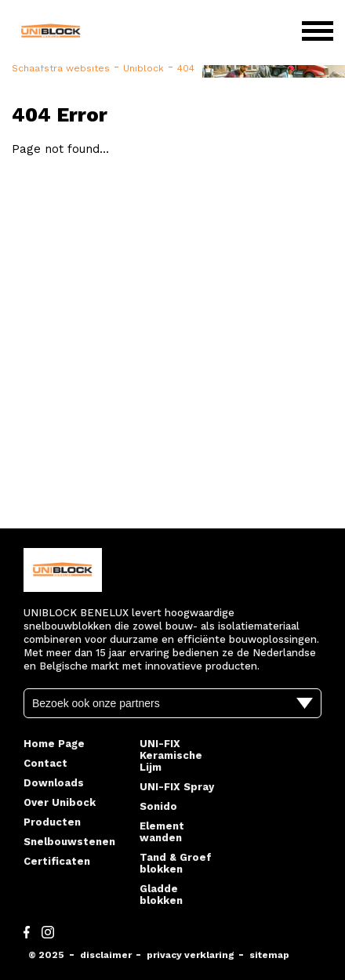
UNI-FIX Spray (177, 787)
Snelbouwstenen (69, 842)
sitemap (269, 955)
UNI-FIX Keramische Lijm (171, 755)
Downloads (54, 783)
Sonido (158, 806)
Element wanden (162, 832)
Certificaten (57, 861)
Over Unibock (60, 802)
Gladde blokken (161, 895)
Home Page (54, 744)
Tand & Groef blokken (176, 863)
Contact (45, 763)
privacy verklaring (191, 955)
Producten (52, 822)
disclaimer (106, 955)
